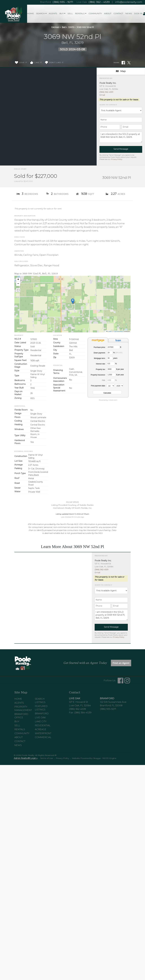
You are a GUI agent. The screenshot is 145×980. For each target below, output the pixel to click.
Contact (118, 13)
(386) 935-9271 (108, 709)
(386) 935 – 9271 (63, 2)
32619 (71, 27)
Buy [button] (62, 13)
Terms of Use (47, 758)
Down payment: (100, 353)
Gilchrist (55, 27)
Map (121, 71)
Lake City (41, 721)
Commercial (43, 737)
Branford (42, 714)
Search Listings (40, 701)
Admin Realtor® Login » (26, 758)
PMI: (104, 380)
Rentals (20, 729)
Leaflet (109, 331)
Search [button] (40, 13)
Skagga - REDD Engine (105, 758)
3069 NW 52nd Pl (85, 27)
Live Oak (40, 718)
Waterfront (43, 733)
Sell (70, 13)
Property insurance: (98, 375)
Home (30, 13)
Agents (53, 13)
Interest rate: (101, 364)
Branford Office (21, 716)
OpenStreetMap (118, 331)
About (108, 13)
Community (95, 13)
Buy (17, 721)
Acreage (41, 729)
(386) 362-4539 (106, 92)
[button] (73, 301)
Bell (64, 27)
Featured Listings (41, 708)
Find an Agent (121, 663)
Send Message (121, 149)
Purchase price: (100, 347)
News (129, 13)
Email (102, 95)
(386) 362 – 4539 (99, 2)
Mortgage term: (100, 358)
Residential (43, 725)
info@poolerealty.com (129, 2)
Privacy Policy (117, 159)
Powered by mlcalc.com (108, 400)
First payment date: (98, 386)
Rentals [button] (80, 13)
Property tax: (101, 369)
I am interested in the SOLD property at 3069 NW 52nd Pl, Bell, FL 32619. (121, 137)
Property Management (23, 708)
